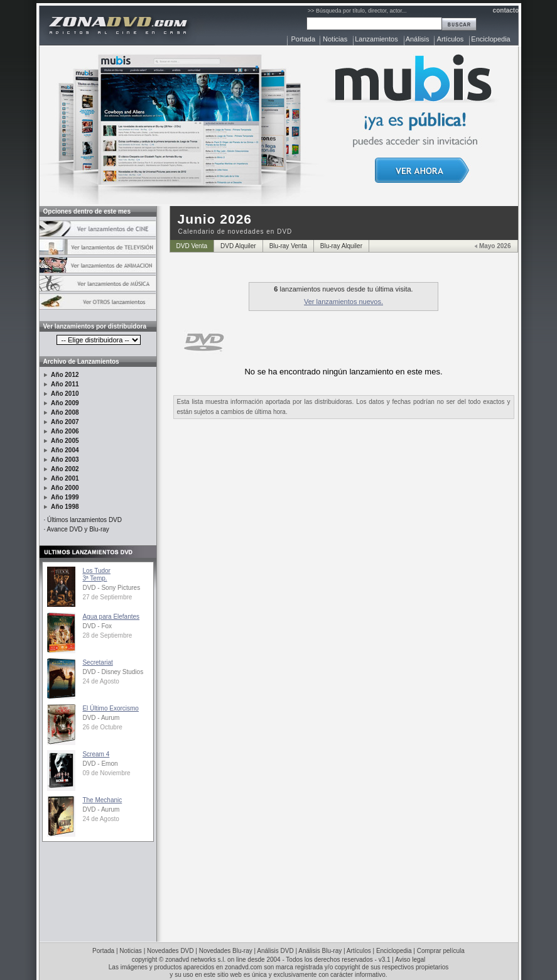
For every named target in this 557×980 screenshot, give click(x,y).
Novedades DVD (170, 951)
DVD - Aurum (101, 718)
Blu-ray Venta (288, 246)
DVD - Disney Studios (113, 672)
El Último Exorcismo (110, 708)
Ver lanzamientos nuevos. (343, 302)
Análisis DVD (275, 951)
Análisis (418, 39)
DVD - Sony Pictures (111, 588)
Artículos (451, 39)
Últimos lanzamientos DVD (84, 520)
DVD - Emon (100, 764)
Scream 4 (96, 754)
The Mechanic (102, 800)
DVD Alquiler (238, 246)
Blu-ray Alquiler (341, 246)
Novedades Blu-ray (226, 951)
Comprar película (441, 951)
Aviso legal (410, 960)
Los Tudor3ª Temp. (96, 574)
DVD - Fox (97, 626)
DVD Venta (192, 246)
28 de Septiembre (107, 635)
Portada (304, 39)
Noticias (335, 39)
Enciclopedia (490, 39)
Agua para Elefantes (111, 617)
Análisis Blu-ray (320, 951)
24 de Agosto (100, 681)
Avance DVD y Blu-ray (78, 529)
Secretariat (97, 662)
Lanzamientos (376, 39)
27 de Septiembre (107, 597)
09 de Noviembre (106, 773)
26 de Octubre (102, 727)
